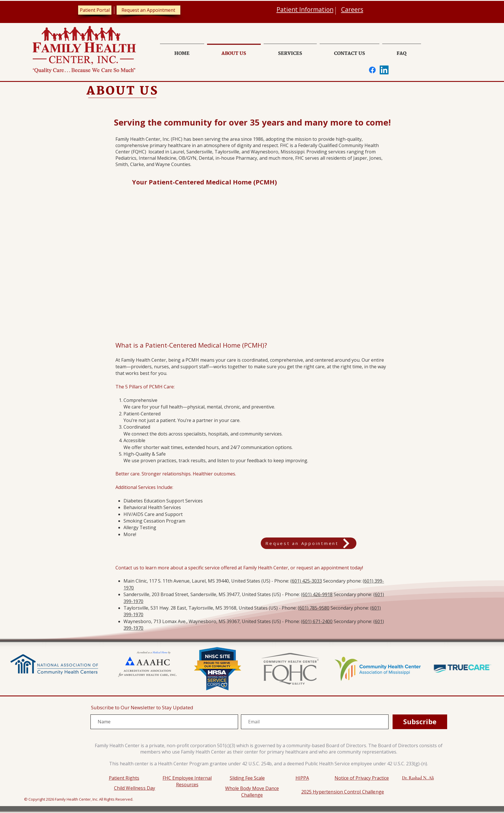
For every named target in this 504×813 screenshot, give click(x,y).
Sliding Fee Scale (247, 778)
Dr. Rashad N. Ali (418, 778)
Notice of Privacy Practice (362, 778)
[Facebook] (372, 70)
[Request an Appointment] (148, 10)
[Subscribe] (420, 722)
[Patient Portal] (95, 10)
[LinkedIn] (384, 70)
